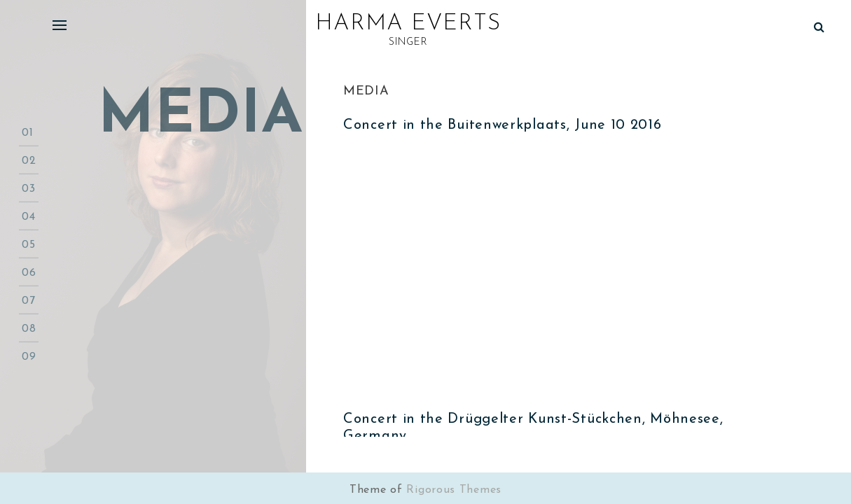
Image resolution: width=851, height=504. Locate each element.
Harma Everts (408, 24)
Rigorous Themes (454, 490)
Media (366, 91)
